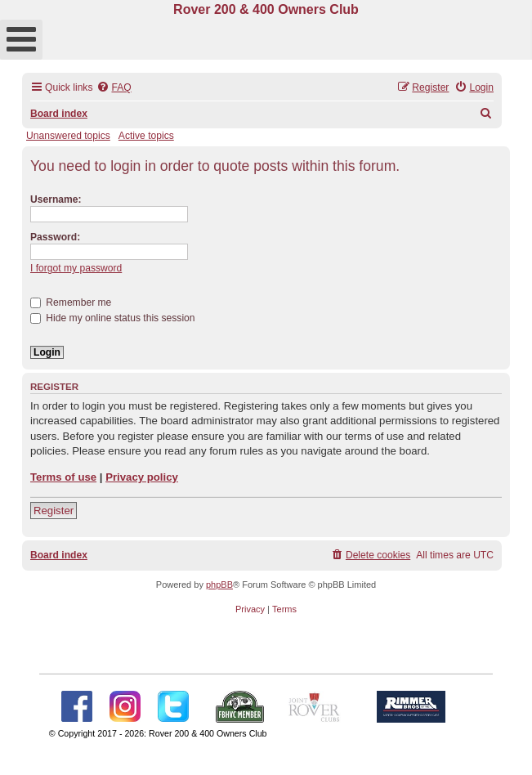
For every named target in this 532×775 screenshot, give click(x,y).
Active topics (146, 136)
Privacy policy (142, 477)
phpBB (219, 585)
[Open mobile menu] (21, 40)
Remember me (71, 302)
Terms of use (63, 477)
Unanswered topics (68, 136)
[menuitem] (114, 88)
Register (54, 511)
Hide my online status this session (113, 318)
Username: (56, 199)
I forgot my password (76, 268)
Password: (55, 237)
